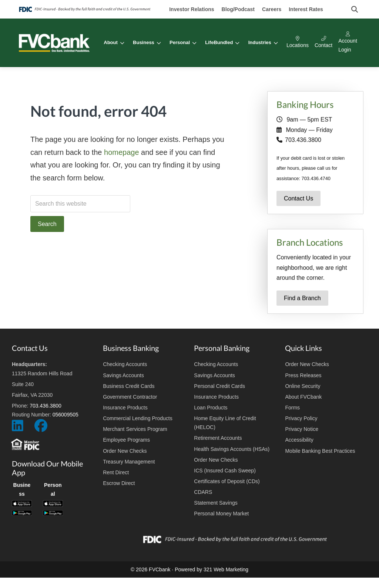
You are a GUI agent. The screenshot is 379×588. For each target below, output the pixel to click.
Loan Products (211, 408)
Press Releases (303, 375)
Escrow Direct (119, 483)
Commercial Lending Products (138, 418)
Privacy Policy (301, 418)
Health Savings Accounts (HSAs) (232, 449)
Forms (292, 408)
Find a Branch (302, 298)
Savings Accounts (123, 375)
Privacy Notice (301, 429)
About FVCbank (303, 397)
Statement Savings (216, 503)
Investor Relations (192, 9)
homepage (122, 152)
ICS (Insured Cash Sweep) (225, 471)
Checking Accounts (125, 364)
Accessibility (299, 440)
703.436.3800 (303, 140)
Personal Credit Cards (219, 386)
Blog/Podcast (238, 9)
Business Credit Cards (129, 386)
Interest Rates (306, 9)
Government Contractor (130, 397)
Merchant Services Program (135, 429)
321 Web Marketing (226, 569)
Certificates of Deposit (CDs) (227, 481)
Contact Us (298, 198)
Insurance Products (125, 408)
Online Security (303, 386)
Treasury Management (129, 462)
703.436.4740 (316, 178)
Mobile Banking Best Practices (320, 451)
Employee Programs (126, 440)
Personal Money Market (221, 514)
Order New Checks (125, 451)
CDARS (203, 492)
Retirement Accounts (218, 438)
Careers (272, 9)
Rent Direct (116, 472)
